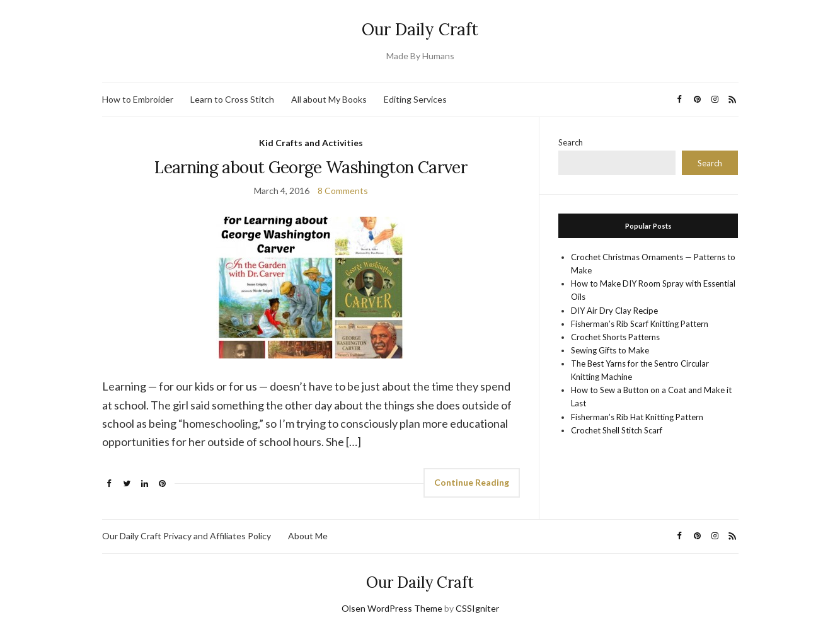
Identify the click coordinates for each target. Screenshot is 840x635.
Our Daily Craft (420, 29)
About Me (308, 536)
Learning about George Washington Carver (311, 167)
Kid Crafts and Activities (311, 143)
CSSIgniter (477, 608)
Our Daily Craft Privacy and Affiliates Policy (187, 536)
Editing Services (415, 99)
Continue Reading (472, 482)
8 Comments (343, 191)
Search (571, 142)
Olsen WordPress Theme (392, 608)
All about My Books (329, 99)
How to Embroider (138, 99)
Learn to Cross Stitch (232, 99)
